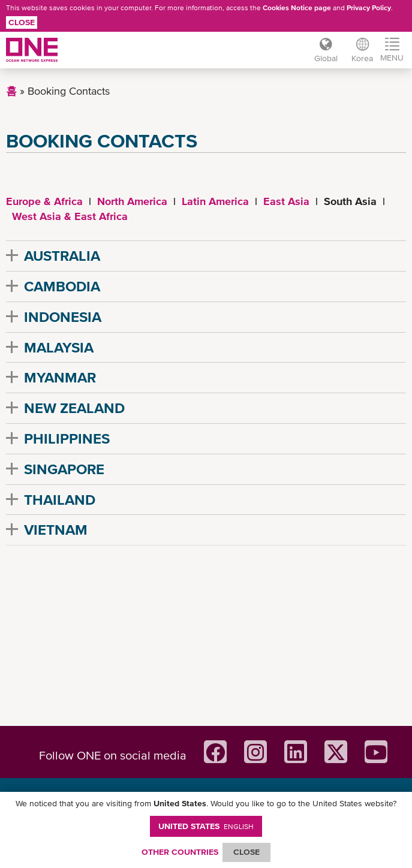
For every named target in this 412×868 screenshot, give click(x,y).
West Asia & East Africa (70, 216)
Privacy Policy (369, 8)
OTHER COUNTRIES (180, 852)
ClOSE (246, 852)
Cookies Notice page (297, 8)
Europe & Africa (44, 201)
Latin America (215, 201)
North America (132, 201)
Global (325, 58)
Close (22, 22)
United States (206, 826)
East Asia (286, 201)
